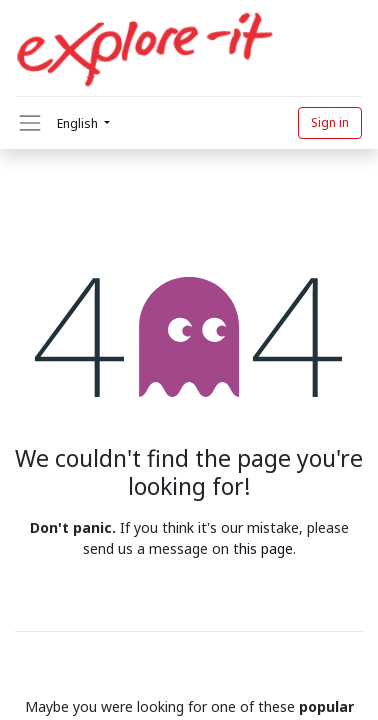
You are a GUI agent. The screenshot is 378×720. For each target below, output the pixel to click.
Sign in (330, 122)
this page (263, 548)
